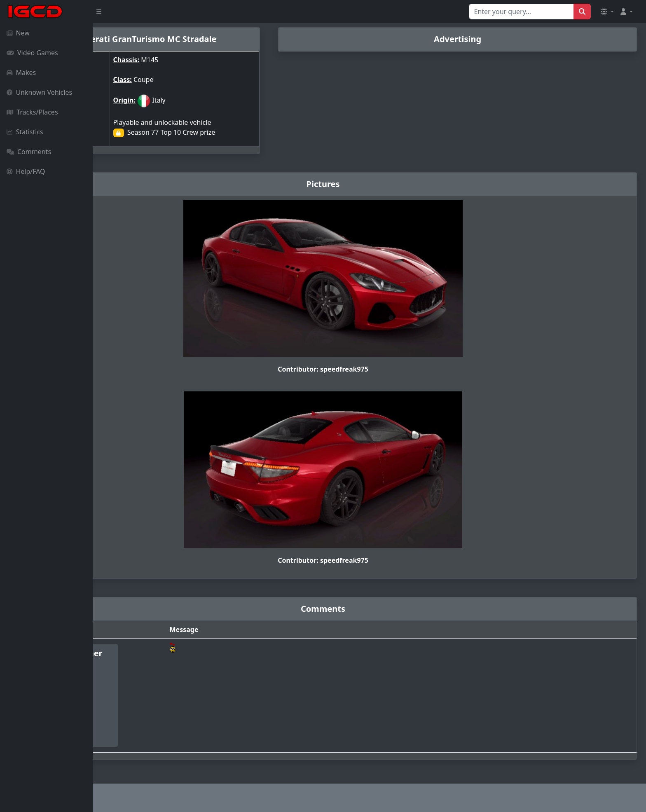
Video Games (32, 53)
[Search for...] (521, 12)
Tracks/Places (32, 112)
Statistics (25, 132)
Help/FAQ (26, 171)
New (18, 33)
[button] (607, 12)
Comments (29, 152)
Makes (21, 73)
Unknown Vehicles (39, 92)
